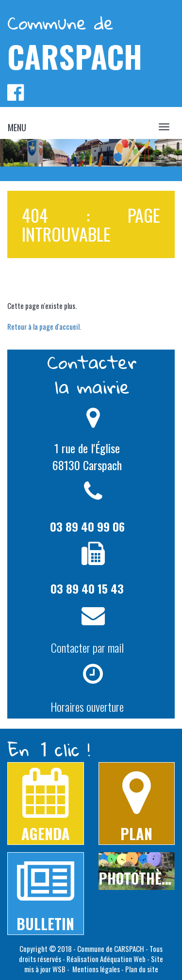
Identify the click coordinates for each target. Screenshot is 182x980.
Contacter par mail (87, 647)
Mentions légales (95, 969)
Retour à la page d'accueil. (44, 326)
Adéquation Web (123, 959)
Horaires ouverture (87, 706)
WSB (59, 969)
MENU (17, 127)
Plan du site (142, 969)
